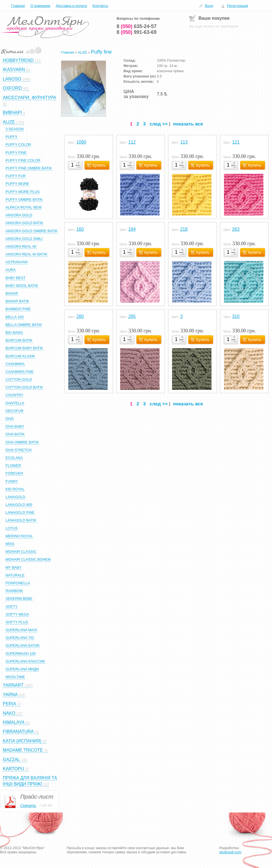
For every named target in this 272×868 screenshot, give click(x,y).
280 (80, 316)
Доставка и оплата (71, 6)
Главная (18, 6)
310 (236, 316)
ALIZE (82, 52)
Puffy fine (101, 52)
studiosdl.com (230, 852)
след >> (159, 124)
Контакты (100, 6)
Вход (209, 6)
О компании (40, 6)
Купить (99, 165)
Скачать (28, 806)
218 (184, 229)
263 (236, 229)
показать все (188, 124)
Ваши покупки (214, 18)
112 (132, 142)
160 (80, 229)
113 (184, 142)
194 (132, 229)
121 (236, 142)
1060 (81, 142)
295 (132, 316)
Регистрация (238, 6)
